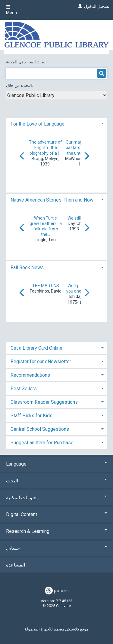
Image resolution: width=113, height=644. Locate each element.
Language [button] (56, 464)
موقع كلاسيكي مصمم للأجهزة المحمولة (56, 629)
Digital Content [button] (56, 514)
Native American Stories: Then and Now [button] (52, 200)
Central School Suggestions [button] (40, 429)
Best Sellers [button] (24, 389)
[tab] (56, 123)
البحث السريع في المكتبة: (27, 62)
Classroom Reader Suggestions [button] (44, 402)
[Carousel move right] (86, 156)
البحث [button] (56, 481)
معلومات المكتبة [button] (56, 498)
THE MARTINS (46, 286)
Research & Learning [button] (56, 531)
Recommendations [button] (30, 375)
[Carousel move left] (22, 156)
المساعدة (16, 565)
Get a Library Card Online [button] (36, 348)
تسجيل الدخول (97, 6)
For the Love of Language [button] (38, 124)
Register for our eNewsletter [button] (41, 361)
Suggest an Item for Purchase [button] (42, 443)
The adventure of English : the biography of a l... (46, 147)
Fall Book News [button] (27, 267)
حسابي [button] (56, 548)
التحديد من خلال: (20, 85)
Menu (11, 10)
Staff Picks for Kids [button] (31, 416)
